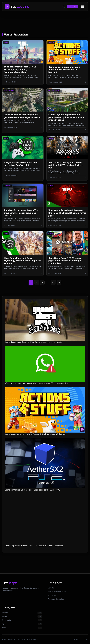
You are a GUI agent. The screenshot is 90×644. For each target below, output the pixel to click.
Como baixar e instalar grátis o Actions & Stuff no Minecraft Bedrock (64, 70)
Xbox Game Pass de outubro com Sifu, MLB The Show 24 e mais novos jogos (67, 213)
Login (73, 7)
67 (53, 282)
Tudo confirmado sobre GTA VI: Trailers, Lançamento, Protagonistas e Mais (20, 69)
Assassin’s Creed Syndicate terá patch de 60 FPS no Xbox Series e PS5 (66, 165)
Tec (9, 583)
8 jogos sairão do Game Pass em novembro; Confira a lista (21, 164)
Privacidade (76, 639)
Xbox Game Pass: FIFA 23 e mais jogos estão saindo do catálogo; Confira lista (65, 261)
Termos (85, 639)
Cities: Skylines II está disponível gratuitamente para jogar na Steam (22, 116)
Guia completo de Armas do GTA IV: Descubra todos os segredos (34, 546)
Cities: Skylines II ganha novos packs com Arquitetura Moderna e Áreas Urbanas (66, 117)
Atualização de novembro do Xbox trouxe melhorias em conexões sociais (22, 213)
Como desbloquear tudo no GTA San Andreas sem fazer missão (33, 342)
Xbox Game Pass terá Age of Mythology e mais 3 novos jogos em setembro (22, 261)
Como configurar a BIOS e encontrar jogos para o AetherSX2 (32, 490)
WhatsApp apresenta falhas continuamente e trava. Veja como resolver (37, 383)
